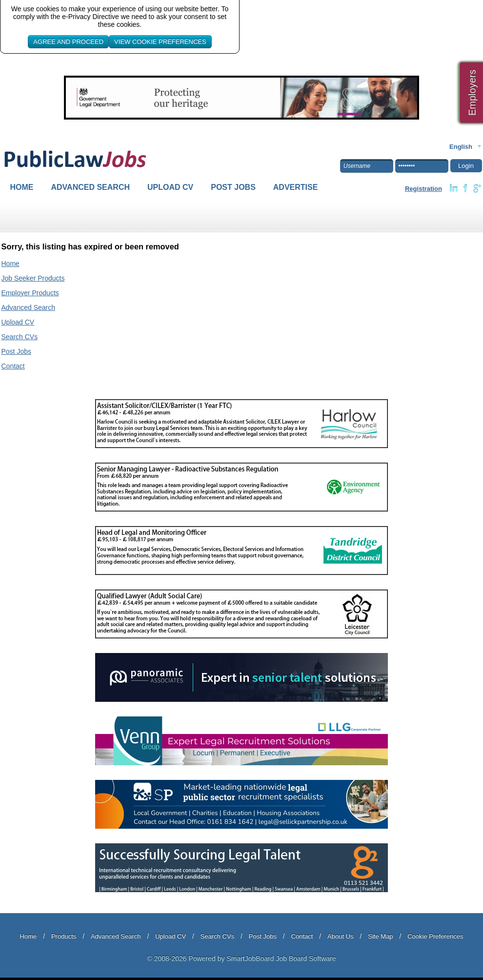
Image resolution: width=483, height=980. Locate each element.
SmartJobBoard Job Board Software (281, 959)
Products (64, 936)
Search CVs (20, 337)
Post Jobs (233, 187)
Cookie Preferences (435, 936)
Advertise (296, 187)
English (461, 147)
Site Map (380, 936)
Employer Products (30, 293)
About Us (340, 936)
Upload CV (170, 187)
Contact (13, 366)
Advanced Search (91, 187)
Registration (423, 189)
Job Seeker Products (33, 278)
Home (22, 187)
